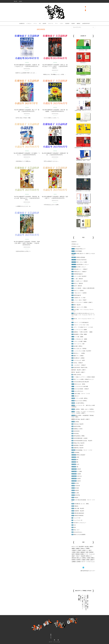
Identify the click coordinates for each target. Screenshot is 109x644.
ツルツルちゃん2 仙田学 (78, 360)
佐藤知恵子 (83, 552)
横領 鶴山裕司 (76, 305)
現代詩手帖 (76, 495)
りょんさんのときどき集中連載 (80, 386)
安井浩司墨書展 (77, 251)
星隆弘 (93, 558)
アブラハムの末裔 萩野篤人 (80, 398)
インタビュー (29, 24)
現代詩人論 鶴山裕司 (77, 424)
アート (56, 24)
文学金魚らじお (75, 244)
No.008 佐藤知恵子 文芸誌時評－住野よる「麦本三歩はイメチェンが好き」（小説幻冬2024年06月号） (55, 67)
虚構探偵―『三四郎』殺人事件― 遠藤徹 (82, 332)
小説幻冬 (55, 196)
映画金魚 (75, 497)
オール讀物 (77, 471)
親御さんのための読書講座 (78, 534)
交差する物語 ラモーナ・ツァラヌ (81, 394)
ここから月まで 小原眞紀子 (79, 365)
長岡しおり (79, 558)
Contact (20, 1)
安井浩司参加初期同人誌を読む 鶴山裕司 (82, 441)
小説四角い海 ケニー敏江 (79, 298)
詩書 (74, 527)
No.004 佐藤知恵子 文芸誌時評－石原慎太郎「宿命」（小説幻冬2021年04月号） (55, 155)
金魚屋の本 (74, 242)
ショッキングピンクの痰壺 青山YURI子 (81, 351)
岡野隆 (88, 548)
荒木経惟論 (75, 452)
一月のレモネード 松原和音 (79, 293)
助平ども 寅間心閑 (77, 283)
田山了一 (78, 556)
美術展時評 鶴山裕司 (78, 511)
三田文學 (76, 469)
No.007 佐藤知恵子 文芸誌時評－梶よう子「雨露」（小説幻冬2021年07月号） (27, 111)
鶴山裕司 (83, 556)
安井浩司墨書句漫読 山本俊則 (79, 438)
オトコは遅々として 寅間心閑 (79, 281)
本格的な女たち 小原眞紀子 (79, 272)
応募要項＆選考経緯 (78, 257)
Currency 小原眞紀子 (77, 363)
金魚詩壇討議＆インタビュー (80, 264)
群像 (75, 462)
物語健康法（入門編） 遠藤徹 (79, 334)
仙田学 (73, 554)
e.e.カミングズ (75, 547)
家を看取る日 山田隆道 (78, 358)
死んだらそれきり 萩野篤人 (79, 401)
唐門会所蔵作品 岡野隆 (78, 436)
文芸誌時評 (67, 24)
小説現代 (76, 479)
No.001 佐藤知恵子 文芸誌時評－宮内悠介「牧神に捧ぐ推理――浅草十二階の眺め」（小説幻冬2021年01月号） (27, 246)
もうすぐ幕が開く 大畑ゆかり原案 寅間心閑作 (83, 288)
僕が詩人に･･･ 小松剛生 (78, 353)
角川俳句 (75, 483)
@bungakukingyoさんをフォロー (88, 571)
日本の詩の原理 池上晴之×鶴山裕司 (80, 382)
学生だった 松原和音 (78, 291)
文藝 (75, 467)
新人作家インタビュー (79, 267)
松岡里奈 (74, 560)
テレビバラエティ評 (77, 520)
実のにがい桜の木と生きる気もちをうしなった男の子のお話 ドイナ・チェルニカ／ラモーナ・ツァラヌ (83, 315)
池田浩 (91, 547)
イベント (35, 24)
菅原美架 (91, 552)
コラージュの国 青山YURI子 (79, 276)
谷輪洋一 (74, 556)
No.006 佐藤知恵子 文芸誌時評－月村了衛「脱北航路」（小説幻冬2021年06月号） (55, 111)
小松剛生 (74, 552)
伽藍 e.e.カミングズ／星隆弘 (79, 307)
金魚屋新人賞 (22, 24)
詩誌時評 (73, 24)
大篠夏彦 (78, 548)
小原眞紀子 (74, 550)
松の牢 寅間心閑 (77, 286)
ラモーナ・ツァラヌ (86, 562)
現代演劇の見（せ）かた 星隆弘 (80, 504)
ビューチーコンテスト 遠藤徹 (79, 330)
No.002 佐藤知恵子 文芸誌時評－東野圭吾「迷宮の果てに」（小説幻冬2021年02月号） (55, 200)
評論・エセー (76, 530)
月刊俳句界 (76, 486)
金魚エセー (75, 396)
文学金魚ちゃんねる (76, 246)
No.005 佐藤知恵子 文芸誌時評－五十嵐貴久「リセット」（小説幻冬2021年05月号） (27, 155)
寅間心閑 (74, 558)
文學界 (75, 457)
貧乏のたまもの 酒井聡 (78, 384)
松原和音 (78, 560)
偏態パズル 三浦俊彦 (77, 356)
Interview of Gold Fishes (79, 260)
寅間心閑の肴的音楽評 (78, 513)
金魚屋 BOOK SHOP (86, 24)
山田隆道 (74, 562)
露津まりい (89, 556)
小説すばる (77, 476)
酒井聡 (78, 552)
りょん (93, 562)
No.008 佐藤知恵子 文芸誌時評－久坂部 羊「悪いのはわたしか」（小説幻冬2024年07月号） (27, 67)
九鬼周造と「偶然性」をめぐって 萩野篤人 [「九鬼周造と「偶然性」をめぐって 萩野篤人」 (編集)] (85, 409)
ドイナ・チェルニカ (90, 554)
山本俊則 (78, 562)
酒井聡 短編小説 (76, 295)
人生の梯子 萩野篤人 (78, 403)
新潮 (75, 460)
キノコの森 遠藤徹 (77, 337)
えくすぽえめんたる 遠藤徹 (79, 339)
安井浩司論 (75, 433)
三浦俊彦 (83, 560)
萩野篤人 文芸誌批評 (78, 455)
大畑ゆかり (83, 548)
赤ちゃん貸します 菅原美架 (79, 349)
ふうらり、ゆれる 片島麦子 (79, 300)
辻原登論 (75, 422)
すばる (75, 464)
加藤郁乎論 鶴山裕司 (77, 448)
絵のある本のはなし (77, 532)
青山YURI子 (81, 547)
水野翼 (88, 560)
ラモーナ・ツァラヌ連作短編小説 (80, 322)
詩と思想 (75, 493)
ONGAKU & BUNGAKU (77, 516)
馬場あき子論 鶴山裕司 (78, 443)
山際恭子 (92, 560)
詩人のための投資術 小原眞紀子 (80, 389)
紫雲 (87, 552)
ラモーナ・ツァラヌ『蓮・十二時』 (80, 325)
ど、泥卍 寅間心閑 (77, 279)
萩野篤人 (84, 558)
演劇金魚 (75, 506)
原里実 (89, 558)
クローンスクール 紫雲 (78, 344)
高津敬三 (82, 554)
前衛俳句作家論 (76, 426)
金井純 (84, 550)
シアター (61, 24)
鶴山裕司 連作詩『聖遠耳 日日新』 (80, 367)
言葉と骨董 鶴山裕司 (78, 508)
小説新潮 (76, 474)
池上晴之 (87, 547)
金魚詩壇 (44, 24)
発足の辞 (16, 1)
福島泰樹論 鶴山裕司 (77, 445)
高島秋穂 (78, 554)
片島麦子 (79, 550)
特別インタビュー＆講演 (79, 262)
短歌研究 (75, 490)
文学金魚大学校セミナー (79, 249)
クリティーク (51, 24)
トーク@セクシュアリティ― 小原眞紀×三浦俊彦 (83, 377)
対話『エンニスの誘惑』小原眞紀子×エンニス (83, 379)
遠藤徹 (73, 548)
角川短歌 (75, 488)
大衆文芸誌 (27, 63)
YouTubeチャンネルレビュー (79, 523)
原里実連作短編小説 (77, 274)
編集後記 (79, 24)
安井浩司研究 (76, 431)
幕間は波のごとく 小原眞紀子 (79, 269)
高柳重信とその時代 (77, 429)
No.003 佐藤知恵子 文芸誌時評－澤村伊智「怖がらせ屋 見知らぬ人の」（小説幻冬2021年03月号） (27, 200)
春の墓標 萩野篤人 (77, 346)
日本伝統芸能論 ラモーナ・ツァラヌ (82, 450)
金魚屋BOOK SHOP (51, 636)
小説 (40, 24)
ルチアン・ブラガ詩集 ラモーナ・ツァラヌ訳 (82, 327)
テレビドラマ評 (76, 518)
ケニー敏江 (89, 550)
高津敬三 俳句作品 (76, 375)
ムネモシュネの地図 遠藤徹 (79, 341)
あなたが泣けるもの (77, 391)
